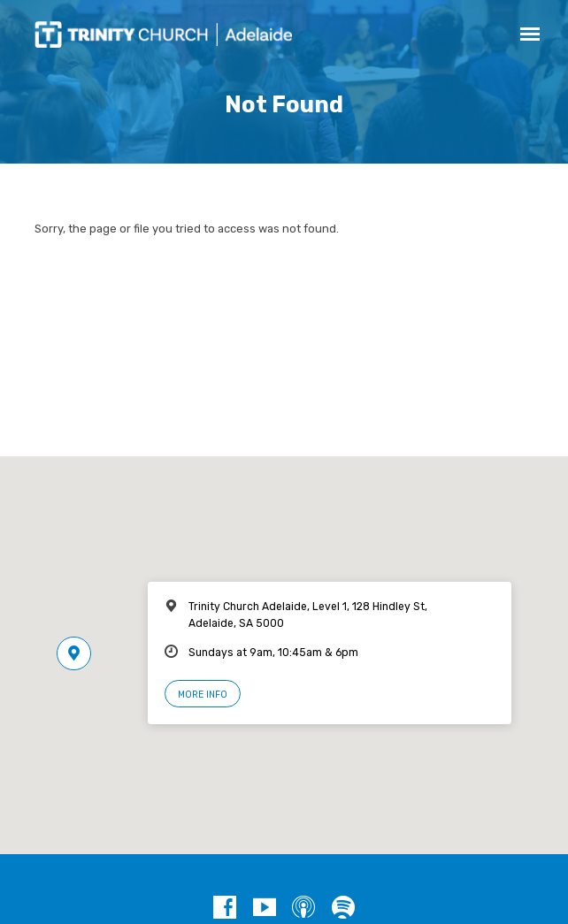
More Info (203, 695)
